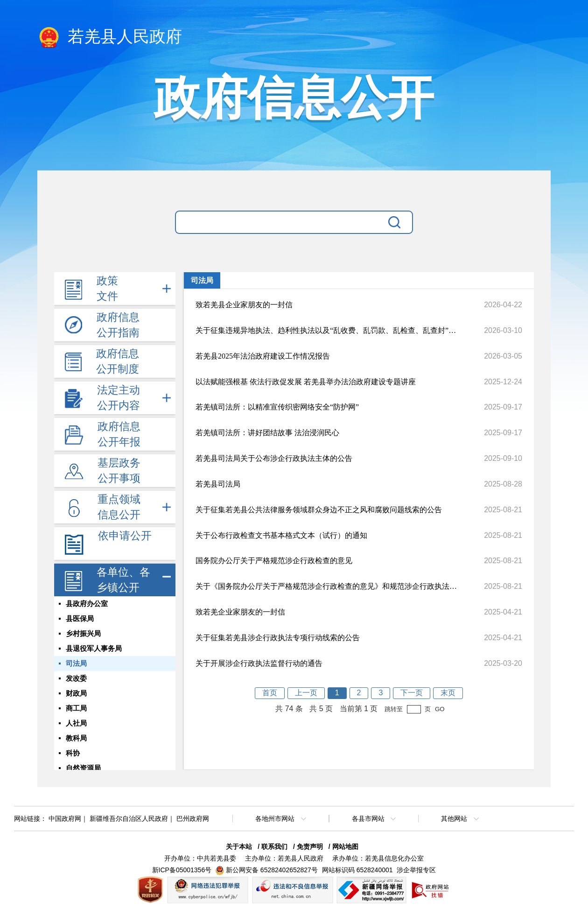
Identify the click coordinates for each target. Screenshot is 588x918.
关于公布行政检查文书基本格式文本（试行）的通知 (281, 535)
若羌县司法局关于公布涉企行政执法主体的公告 (274, 458)
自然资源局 (83, 768)
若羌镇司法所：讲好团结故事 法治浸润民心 (267, 433)
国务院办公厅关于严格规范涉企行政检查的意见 (274, 561)
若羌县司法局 (218, 484)
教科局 (76, 738)
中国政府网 (65, 819)
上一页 (306, 693)
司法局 (76, 664)
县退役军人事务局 (94, 649)
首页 (270, 693)
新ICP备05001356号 (182, 870)
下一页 (412, 693)
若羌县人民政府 (110, 37)
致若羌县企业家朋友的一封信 (244, 305)
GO (440, 709)
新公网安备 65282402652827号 (272, 870)
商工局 (76, 708)
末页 (448, 693)
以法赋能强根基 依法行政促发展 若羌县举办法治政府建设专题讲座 (306, 382)
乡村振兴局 (83, 634)
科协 (73, 753)
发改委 (76, 678)
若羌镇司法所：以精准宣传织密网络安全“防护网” (277, 407)
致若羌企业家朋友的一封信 (240, 612)
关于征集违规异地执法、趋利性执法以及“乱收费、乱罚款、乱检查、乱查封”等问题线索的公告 (326, 330)
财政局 (76, 693)
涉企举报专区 (416, 870)
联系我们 (274, 847)
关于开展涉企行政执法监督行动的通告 (259, 663)
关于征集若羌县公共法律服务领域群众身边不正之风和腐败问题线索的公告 (319, 510)
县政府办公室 (87, 604)
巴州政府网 (193, 819)
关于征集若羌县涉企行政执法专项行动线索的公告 (278, 638)
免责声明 (310, 847)
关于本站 (239, 847)
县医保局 (80, 619)
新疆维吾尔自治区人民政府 (129, 819)
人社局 (76, 723)
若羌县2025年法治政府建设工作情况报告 (263, 356)
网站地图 (345, 847)
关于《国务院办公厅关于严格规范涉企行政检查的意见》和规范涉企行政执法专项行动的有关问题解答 (326, 586)
